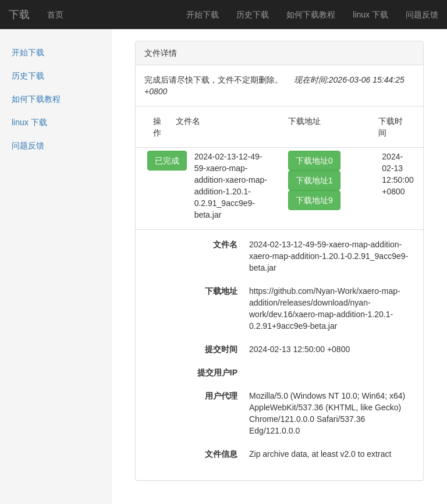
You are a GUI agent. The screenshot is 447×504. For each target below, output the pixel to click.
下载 (19, 15)
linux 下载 (370, 15)
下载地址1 (314, 180)
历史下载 (253, 15)
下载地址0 (314, 161)
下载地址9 (314, 200)
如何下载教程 (311, 15)
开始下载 (203, 15)
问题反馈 (422, 15)
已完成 (167, 161)
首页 (55, 15)
